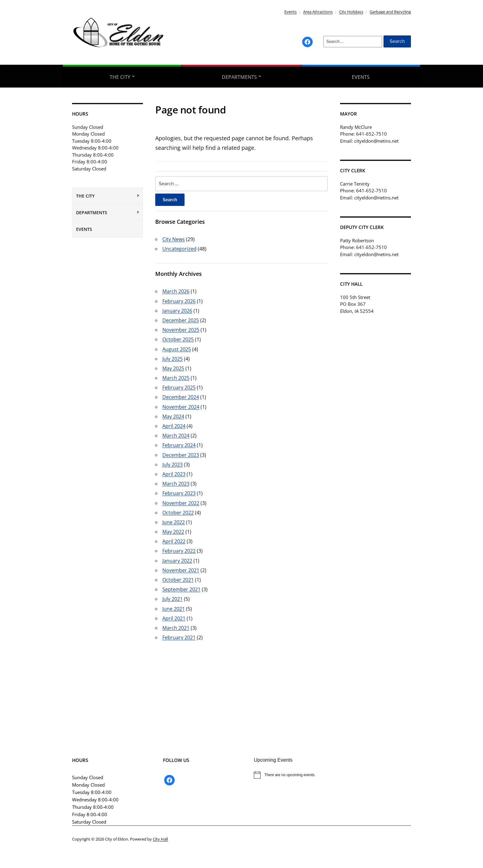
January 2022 (177, 561)
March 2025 (176, 378)
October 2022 (178, 513)
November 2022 (181, 503)
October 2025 (178, 339)
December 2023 (181, 455)
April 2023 (174, 474)
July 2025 (172, 359)
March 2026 (176, 291)
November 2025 (181, 330)
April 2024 (174, 426)
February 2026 (179, 301)
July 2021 (172, 599)
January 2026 (177, 311)
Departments (239, 77)
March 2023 (176, 484)
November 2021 (181, 570)
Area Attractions (318, 12)
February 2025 (179, 387)
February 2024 (179, 445)
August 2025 (177, 349)
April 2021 (174, 618)
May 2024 (173, 416)
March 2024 (176, 436)
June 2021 (174, 609)
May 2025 (173, 368)
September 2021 (181, 589)
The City (120, 77)
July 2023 (172, 465)
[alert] (332, 775)
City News (174, 239)
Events (290, 12)
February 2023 (179, 493)
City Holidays (351, 12)
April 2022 (174, 541)
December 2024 (181, 397)
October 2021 (178, 580)
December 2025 (181, 320)
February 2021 (179, 637)
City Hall (160, 839)
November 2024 (181, 407)
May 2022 (173, 532)
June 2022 (174, 522)
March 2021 (176, 628)
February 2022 (179, 551)
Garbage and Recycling (390, 12)
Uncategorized (179, 249)
